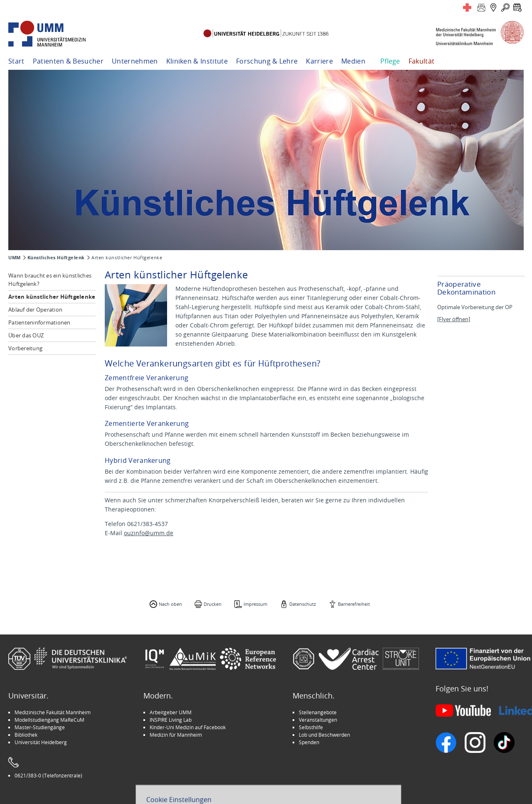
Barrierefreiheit (354, 604)
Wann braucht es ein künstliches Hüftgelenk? (50, 280)
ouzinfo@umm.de (149, 533)
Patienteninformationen (39, 322)
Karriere (319, 61)
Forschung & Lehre (267, 61)
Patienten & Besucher (68, 61)
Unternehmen (135, 61)
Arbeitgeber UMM (171, 712)
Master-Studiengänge (40, 727)
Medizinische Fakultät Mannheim (53, 712)
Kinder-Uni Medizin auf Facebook (188, 727)
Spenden (309, 742)
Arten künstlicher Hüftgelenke (52, 297)
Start (16, 61)
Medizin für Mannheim (176, 735)
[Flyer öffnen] (454, 319)
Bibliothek (26, 735)
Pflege (390, 61)
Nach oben (170, 604)
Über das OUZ (26, 335)
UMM (15, 258)
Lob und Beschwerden (324, 735)
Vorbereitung (25, 348)
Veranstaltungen (318, 720)
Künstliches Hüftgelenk (56, 258)
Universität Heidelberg (41, 742)
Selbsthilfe (311, 727)
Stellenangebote (318, 712)
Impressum (255, 604)
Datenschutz (303, 604)
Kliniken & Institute (197, 61)
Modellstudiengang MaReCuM (49, 720)
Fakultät (422, 61)
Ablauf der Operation (35, 310)
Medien (353, 61)
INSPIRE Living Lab (171, 720)
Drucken (213, 604)
